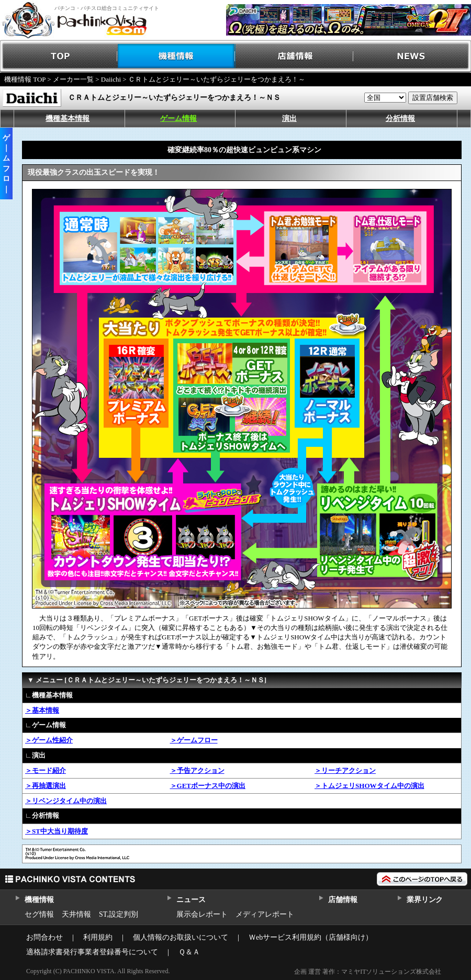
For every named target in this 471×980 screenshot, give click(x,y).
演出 (289, 119)
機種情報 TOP (25, 79)
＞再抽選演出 (46, 786)
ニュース (191, 900)
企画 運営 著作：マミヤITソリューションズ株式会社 (368, 972)
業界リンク (425, 900)
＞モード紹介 (46, 770)
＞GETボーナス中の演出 (208, 786)
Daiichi (111, 79)
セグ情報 (39, 914)
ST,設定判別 (119, 914)
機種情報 (177, 56)
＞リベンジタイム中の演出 (66, 801)
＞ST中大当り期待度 (57, 831)
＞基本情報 (42, 710)
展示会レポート (202, 914)
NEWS (412, 56)
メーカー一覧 (73, 79)
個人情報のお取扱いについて (181, 937)
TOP (59, 56)
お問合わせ (44, 937)
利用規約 (98, 937)
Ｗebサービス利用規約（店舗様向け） (311, 937)
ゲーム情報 (178, 119)
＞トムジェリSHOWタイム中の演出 (369, 786)
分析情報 (400, 119)
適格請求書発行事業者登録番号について (92, 952)
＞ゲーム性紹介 (49, 740)
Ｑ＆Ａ (189, 952)
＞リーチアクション (345, 770)
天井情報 (76, 914)
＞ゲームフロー (194, 740)
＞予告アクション (197, 770)
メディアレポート (265, 914)
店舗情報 (294, 56)
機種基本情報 (68, 119)
